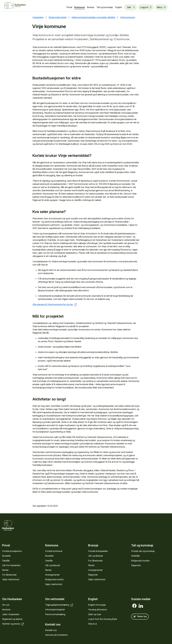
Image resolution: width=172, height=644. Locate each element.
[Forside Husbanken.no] (18, 6)
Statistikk (136, 556)
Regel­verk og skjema (12, 619)
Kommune (80, 7)
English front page (97, 605)
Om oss (6, 605)
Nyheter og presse (13, 624)
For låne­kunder (9, 575)
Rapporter (93, 575)
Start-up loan (95, 614)
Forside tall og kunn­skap (143, 551)
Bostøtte (6, 556)
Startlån (6, 561)
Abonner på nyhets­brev (57, 635)
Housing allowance (98, 609)
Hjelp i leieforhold (11, 580)
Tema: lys (140, 617)
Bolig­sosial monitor (54, 580)
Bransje (91, 7)
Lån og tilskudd (52, 565)
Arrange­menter (52, 575)
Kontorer (6, 609)
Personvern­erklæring (55, 614)
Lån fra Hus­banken (11, 565)
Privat (69, 7)
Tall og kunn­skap (105, 7)
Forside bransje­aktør (98, 551)
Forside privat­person (12, 551)
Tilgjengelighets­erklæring (59, 605)
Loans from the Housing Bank (103, 619)
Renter (5, 570)
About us (93, 624)
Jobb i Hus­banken (11, 614)
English (119, 7)
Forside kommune (54, 551)
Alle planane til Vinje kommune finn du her (55, 304)
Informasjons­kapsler (55, 609)
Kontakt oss (51, 630)
